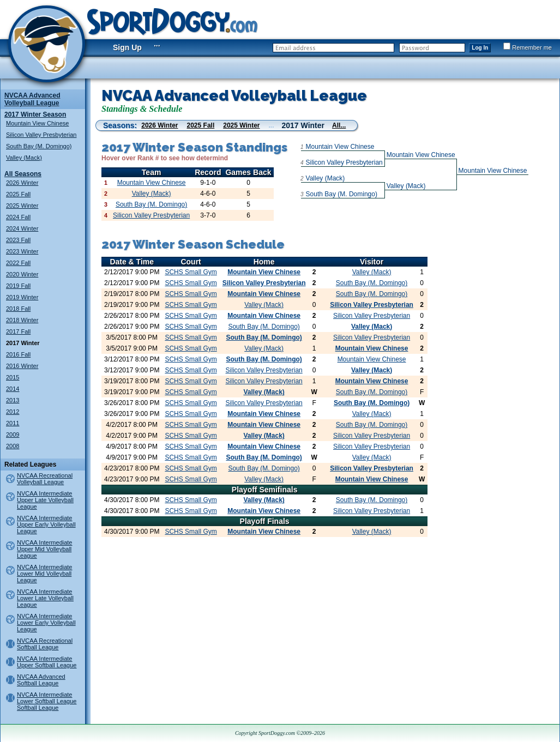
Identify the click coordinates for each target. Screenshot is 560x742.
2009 (13, 435)
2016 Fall (18, 354)
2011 (13, 423)
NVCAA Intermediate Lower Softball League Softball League (47, 701)
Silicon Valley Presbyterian (41, 135)
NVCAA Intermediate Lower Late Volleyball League (45, 598)
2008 (13, 446)
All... (339, 125)
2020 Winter (22, 274)
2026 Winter (22, 183)
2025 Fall (18, 194)
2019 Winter (22, 297)
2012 (13, 412)
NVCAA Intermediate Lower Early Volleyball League (46, 623)
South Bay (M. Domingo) (39, 146)
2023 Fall (18, 240)
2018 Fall (18, 309)
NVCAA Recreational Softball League (45, 644)
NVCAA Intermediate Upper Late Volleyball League (45, 500)
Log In (480, 48)
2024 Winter (22, 228)
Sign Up (127, 47)
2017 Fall (18, 331)
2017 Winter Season (35, 114)
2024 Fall (18, 217)
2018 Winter (22, 320)
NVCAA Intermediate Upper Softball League (47, 662)
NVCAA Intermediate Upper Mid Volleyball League (45, 549)
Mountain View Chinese (37, 123)
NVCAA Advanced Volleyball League (32, 99)
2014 (13, 389)
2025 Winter (22, 206)
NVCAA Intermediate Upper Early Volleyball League (46, 524)
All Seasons (23, 174)
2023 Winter (22, 251)
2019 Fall (18, 286)
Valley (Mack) (24, 158)
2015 (13, 377)
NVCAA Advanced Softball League (41, 680)
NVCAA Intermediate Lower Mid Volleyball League (45, 574)
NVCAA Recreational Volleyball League (45, 479)
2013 (13, 400)
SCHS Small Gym (191, 272)
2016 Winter (22, 366)
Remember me (528, 47)
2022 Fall (18, 263)
